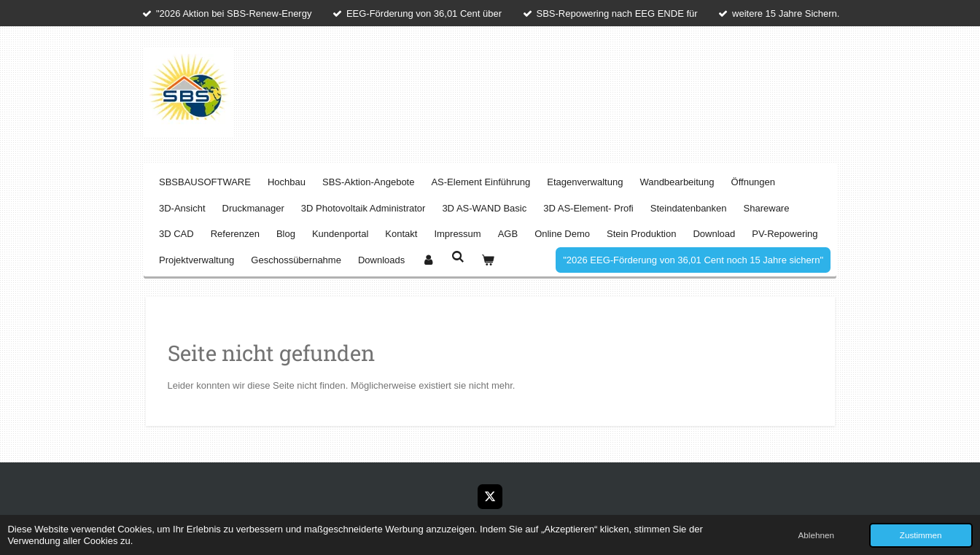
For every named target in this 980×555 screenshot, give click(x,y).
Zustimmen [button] (921, 535)
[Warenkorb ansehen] (489, 260)
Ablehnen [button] (816, 535)
